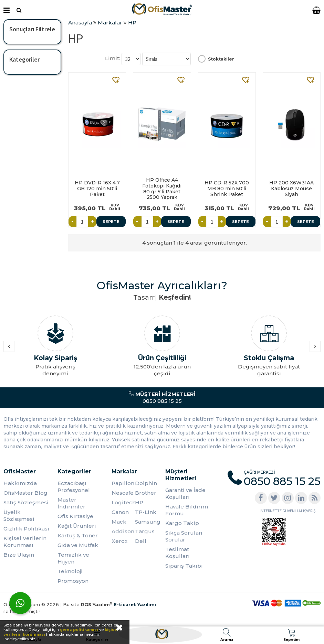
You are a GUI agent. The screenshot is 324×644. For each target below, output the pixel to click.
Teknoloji (70, 571)
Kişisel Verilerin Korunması (25, 542)
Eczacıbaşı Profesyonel (74, 487)
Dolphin (146, 483)
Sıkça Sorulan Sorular (184, 536)
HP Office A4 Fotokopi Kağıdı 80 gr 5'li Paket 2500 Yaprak (162, 189)
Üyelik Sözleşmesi (19, 516)
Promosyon (73, 581)
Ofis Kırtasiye (75, 516)
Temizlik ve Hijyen (73, 558)
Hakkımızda (20, 483)
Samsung (147, 522)
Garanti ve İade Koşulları (185, 493)
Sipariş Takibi (184, 566)
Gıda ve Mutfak (78, 545)
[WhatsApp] (20, 603)
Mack (119, 522)
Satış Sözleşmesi (26, 502)
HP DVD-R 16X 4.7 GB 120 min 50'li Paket (97, 189)
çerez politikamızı (79, 630)
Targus (145, 531)
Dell (141, 541)
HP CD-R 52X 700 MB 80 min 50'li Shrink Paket (227, 189)
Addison (123, 531)
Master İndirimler (71, 503)
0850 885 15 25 (162, 398)
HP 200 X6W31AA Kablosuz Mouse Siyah (291, 189)
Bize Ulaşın (19, 555)
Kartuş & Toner (78, 535)
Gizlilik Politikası (26, 529)
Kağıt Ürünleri (77, 526)
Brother (146, 493)
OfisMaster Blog (25, 493)
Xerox (119, 541)
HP (139, 502)
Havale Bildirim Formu (187, 510)
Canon (120, 512)
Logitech (123, 502)
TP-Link (146, 512)
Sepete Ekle (111, 223)
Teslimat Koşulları (177, 553)
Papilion (123, 483)
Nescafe (123, 493)
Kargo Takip (182, 523)
